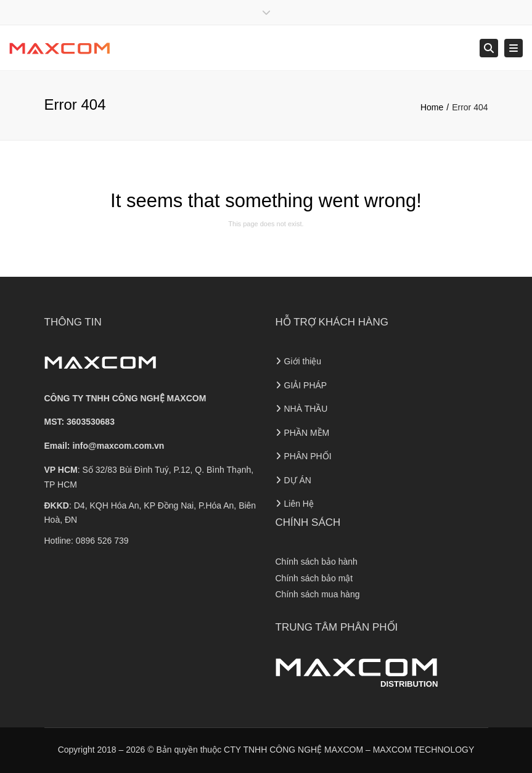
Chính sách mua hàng (318, 594)
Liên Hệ (299, 504)
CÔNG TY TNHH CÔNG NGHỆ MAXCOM (125, 398)
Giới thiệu (303, 361)
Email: (104, 446)
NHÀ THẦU (306, 409)
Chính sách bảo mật (314, 578)
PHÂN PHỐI (308, 456)
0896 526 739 (102, 541)
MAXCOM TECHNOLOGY (424, 750)
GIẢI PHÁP (306, 385)
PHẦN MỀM (307, 433)
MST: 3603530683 (80, 422)
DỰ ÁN (298, 480)
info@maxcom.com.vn (118, 446)
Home (432, 107)
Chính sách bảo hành (317, 562)
